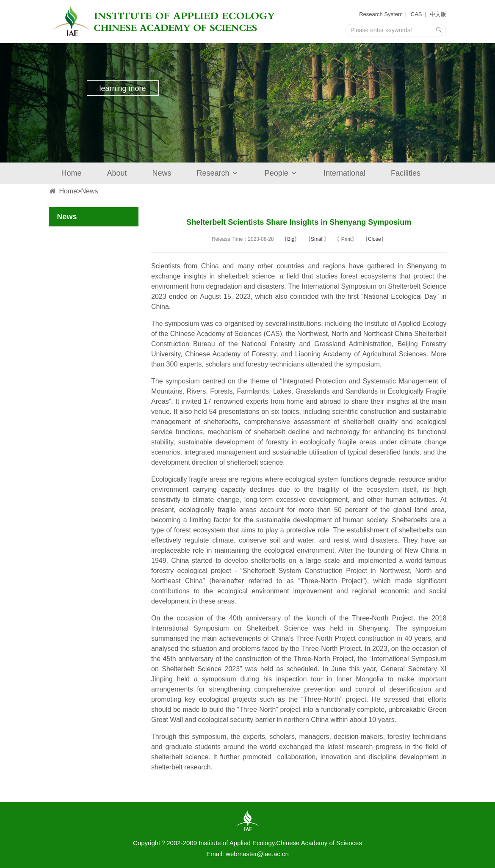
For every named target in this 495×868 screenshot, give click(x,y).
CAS (416, 14)
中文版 (438, 14)
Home (72, 173)
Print (346, 239)
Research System (381, 14)
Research (218, 173)
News (162, 173)
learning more (122, 88)
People (281, 173)
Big (291, 239)
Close (375, 239)
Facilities (406, 173)
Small (317, 239)
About (117, 173)
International (344, 173)
